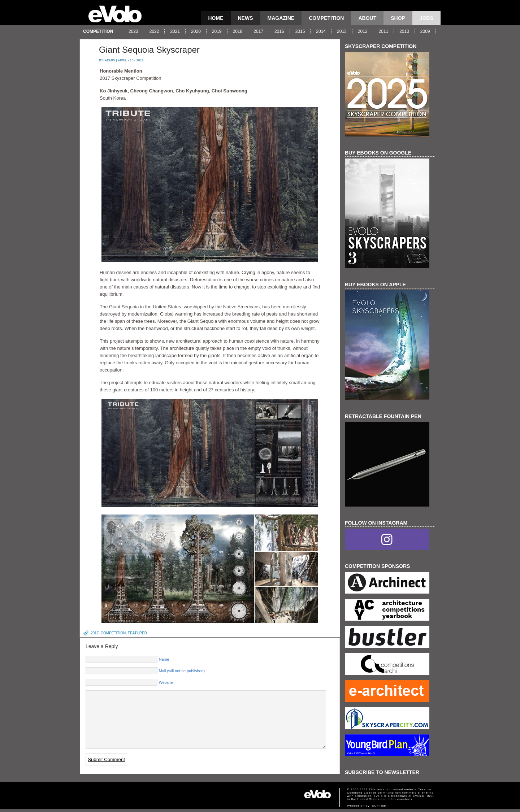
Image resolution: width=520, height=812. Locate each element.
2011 (383, 31)
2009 (425, 31)
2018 (238, 31)
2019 (217, 31)
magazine (281, 18)
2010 (404, 31)
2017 (258, 31)
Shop (398, 18)
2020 (196, 31)
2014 (321, 31)
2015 (300, 31)
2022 (154, 31)
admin (110, 60)
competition (326, 18)
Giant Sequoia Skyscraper (149, 50)
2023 (133, 31)
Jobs (426, 18)
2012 (363, 31)
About (367, 18)
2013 (342, 31)
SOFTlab (379, 809)
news (246, 18)
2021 (175, 31)
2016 (279, 31)
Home (216, 18)
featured (137, 633)
